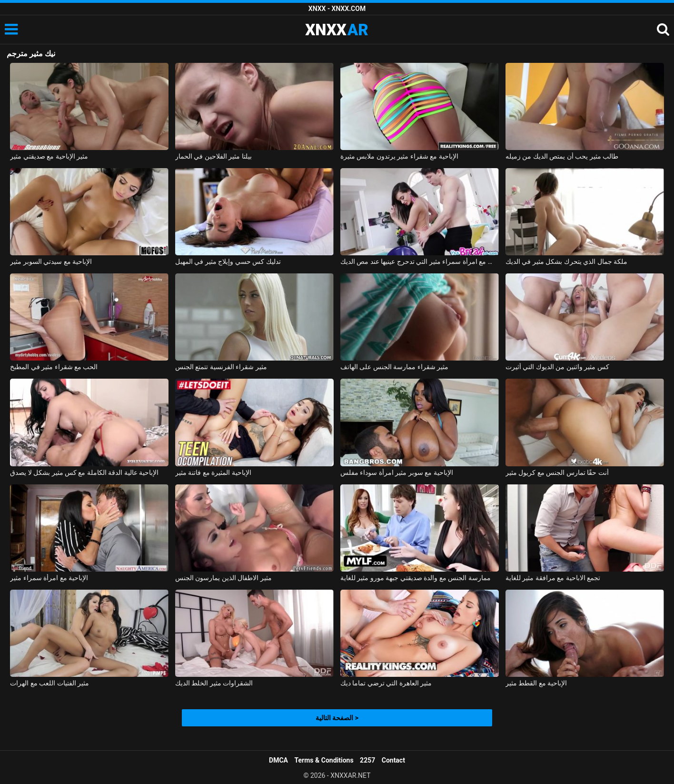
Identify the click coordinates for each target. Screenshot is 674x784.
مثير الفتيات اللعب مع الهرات (50, 683)
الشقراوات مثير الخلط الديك (214, 683)
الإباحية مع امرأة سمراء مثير (49, 578)
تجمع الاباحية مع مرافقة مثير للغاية (553, 578)
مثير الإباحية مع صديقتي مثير (49, 156)
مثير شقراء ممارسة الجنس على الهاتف (394, 367)
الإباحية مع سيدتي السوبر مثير (51, 261)
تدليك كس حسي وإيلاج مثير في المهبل (228, 261)
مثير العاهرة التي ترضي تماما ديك (386, 683)
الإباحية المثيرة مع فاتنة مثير (213, 472)
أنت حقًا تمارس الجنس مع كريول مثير (557, 472)
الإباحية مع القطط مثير (536, 683)
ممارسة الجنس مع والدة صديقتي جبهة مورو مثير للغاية (416, 578)
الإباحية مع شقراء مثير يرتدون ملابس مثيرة (399, 156)
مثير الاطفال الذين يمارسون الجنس (223, 578)
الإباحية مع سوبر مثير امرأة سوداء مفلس (397, 472)
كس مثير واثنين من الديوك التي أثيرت (557, 367)
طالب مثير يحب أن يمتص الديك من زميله (562, 156)
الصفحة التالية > (337, 718)
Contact (393, 760)
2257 (367, 760)
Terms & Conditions (324, 760)
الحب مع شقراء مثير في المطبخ (54, 367)
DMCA (278, 760)
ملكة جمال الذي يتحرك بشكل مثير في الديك (566, 261)
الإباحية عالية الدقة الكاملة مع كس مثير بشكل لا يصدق (84, 472)
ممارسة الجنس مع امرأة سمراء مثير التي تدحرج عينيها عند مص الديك (420, 261)
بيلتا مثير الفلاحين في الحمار (213, 156)
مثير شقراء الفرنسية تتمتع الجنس (221, 367)
